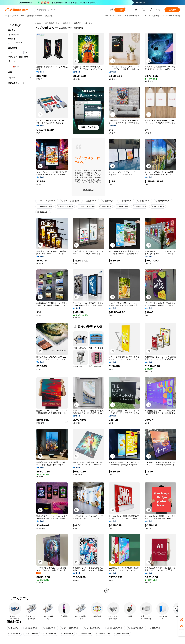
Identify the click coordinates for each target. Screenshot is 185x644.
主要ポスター (156, 628)
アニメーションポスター (47, 201)
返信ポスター (105, 207)
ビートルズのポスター (70, 628)
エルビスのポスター (115, 628)
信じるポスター (126, 201)
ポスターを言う (32, 634)
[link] (182, 620)
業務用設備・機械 (52, 23)
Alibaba (38, 23)
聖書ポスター (92, 201)
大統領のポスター (163, 201)
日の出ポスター (32, 628)
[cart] (144, 10)
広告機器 (67, 23)
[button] (112, 10)
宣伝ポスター (43, 212)
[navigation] (19, 307)
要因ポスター (14, 628)
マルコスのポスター (65, 207)
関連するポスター (122, 634)
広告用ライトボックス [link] (83, 23)
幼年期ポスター (85, 634)
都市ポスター (67, 634)
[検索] (120, 10)
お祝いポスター (139, 207)
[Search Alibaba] (72, 10)
